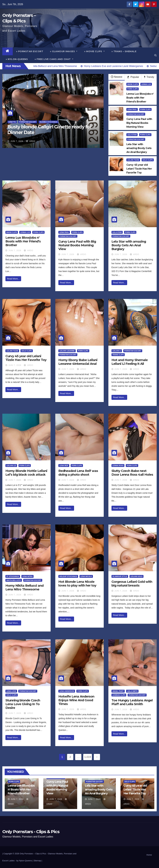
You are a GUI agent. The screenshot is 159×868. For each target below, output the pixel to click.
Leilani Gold (136, 576)
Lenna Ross (118, 466)
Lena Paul (132, 109)
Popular (133, 77)
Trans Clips (118, 355)
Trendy (149, 77)
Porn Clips (133, 89)
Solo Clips (148, 160)
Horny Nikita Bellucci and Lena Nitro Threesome (24, 587)
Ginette (12, 122)
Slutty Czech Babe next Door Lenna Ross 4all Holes (132, 473)
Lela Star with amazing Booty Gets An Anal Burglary (129, 245)
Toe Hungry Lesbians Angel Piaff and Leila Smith (132, 702)
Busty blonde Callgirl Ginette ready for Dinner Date (50, 130)
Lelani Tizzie (133, 160)
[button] (156, 55)
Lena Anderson (67, 691)
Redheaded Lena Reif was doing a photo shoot (78, 473)
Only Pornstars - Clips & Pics (31, 832)
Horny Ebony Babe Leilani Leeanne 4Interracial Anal (78, 362)
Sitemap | (38, 861)
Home (149, 855)
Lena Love (11, 691)
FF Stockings (13, 576)
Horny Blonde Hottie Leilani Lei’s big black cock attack (26, 473)
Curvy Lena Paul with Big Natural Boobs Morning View (77, 245)
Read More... (13, 279)
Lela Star (132, 135)
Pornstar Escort (28, 122)
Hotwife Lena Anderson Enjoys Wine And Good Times (76, 700)
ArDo (31, 141)
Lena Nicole (86, 576)
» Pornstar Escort (30, 51)
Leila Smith (132, 691)
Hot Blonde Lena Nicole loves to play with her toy (77, 584)
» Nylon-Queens (17, 59)
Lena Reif (64, 466)
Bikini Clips (133, 84)
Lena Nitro (28, 576)
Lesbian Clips (119, 695)
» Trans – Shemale (124, 51)
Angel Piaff (118, 691)
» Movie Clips (94, 51)
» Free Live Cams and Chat (54, 59)
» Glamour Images (64, 51)
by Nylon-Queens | (25, 861)
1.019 (87, 757)
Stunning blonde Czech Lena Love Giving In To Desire (23, 704)
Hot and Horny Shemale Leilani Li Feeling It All (130, 362)
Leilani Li (117, 351)
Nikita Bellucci (14, 580)
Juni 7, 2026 (17, 141)
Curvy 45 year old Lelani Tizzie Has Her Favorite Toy (26, 358)
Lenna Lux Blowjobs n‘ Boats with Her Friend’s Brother (23, 241)
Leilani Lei (11, 466)
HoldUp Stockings (68, 576)
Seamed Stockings (48, 122)
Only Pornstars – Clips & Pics (33, 854)
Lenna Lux (146, 84)
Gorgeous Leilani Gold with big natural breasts (132, 584)
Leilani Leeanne (67, 351)
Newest (117, 77)
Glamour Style (120, 576)
